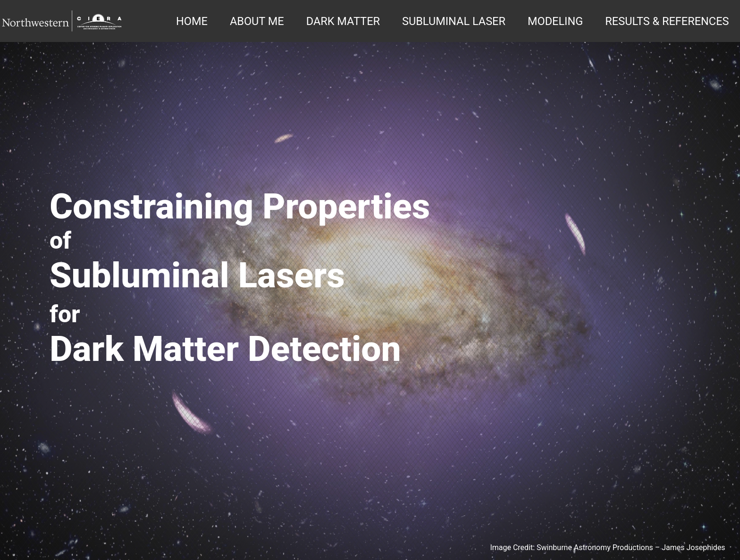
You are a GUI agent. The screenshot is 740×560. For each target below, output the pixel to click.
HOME (192, 21)
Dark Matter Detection (225, 349)
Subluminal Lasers (197, 276)
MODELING (555, 21)
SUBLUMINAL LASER (454, 21)
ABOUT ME (257, 21)
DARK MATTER (343, 21)
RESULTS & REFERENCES (667, 21)
